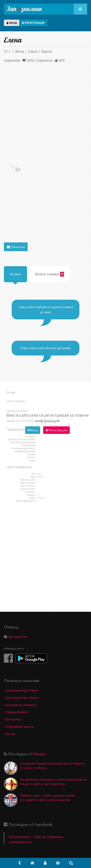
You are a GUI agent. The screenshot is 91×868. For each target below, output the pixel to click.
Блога (40, 754)
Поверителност (16, 712)
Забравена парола (19, 727)
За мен (15, 274)
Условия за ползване (20, 705)
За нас (10, 734)
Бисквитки (13, 719)
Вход (33, 430)
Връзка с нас (18, 637)
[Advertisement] (45, 115)
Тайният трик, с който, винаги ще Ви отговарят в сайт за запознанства (47, 798)
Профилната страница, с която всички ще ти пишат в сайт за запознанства (53, 782)
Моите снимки (49, 274)
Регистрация (56, 430)
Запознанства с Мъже (21, 698)
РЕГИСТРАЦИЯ (33, 23)
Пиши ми (16, 247)
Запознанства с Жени (21, 690)
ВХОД (12, 23)
